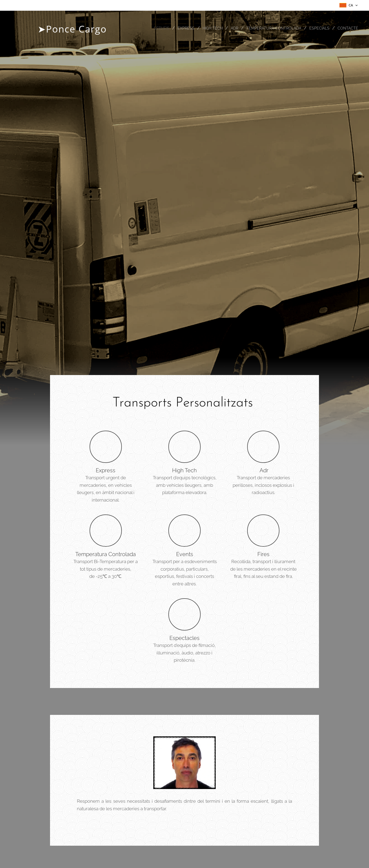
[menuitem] (155, 28)
